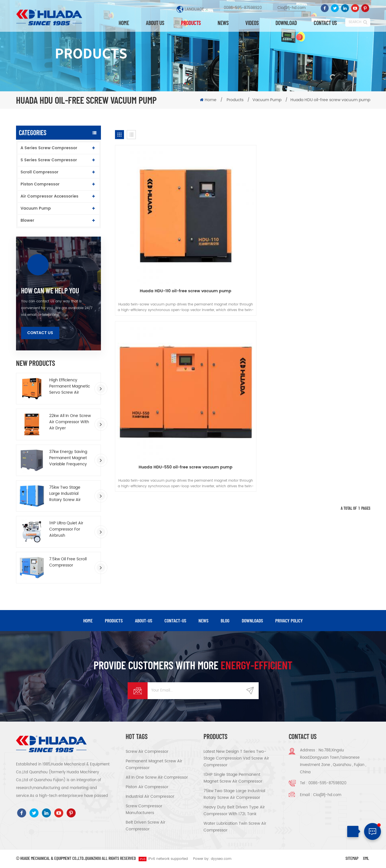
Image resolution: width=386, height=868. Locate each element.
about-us (144, 621)
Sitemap (352, 858)
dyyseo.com (221, 859)
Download (286, 23)
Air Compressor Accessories (49, 196)
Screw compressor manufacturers (144, 810)
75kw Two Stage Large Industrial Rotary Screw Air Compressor (65, 494)
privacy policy (289, 621)
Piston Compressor (40, 184)
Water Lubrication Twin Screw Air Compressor (235, 827)
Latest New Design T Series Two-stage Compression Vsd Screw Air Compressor (236, 759)
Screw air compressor (147, 752)
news (203, 621)
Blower (27, 220)
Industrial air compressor (150, 797)
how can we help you (50, 291)
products (114, 621)
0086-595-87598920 (243, 8)
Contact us (325, 23)
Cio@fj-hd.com (292, 8)
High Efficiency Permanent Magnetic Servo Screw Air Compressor (70, 386)
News (223, 23)
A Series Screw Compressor (49, 148)
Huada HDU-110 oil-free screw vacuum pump (156, 234)
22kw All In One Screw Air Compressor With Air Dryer (70, 422)
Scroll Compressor (39, 172)
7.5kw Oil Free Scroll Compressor (68, 562)
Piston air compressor (147, 787)
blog (225, 621)
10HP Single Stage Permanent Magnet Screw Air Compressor (233, 778)
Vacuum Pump (36, 208)
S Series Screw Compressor (49, 160)
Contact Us (40, 333)
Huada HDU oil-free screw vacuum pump (330, 100)
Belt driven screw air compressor (145, 826)
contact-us (175, 621)
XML (366, 858)
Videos (252, 23)
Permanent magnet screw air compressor (154, 765)
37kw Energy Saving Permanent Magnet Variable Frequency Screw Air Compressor (71, 458)
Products (191, 23)
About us (155, 23)
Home (124, 23)
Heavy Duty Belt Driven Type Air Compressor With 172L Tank (234, 811)
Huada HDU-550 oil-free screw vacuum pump (242, 234)
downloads (252, 621)
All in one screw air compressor (157, 778)
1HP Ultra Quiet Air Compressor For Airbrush (66, 529)
